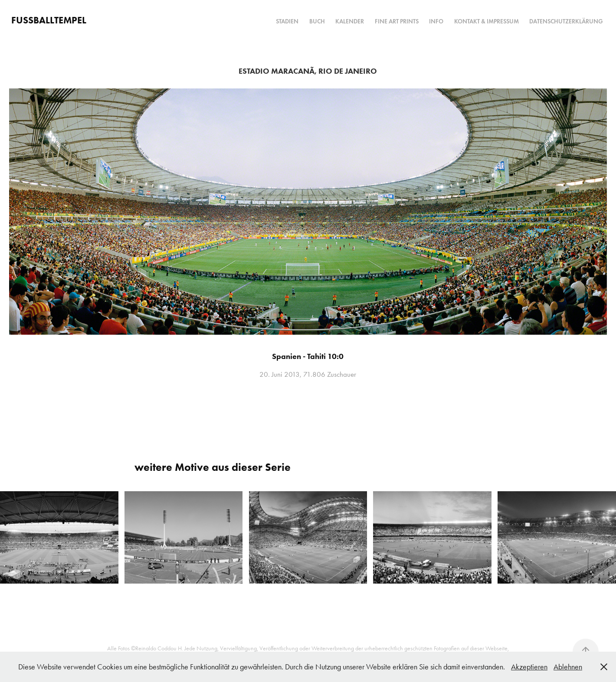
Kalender (350, 21)
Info (436, 21)
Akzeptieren (529, 667)
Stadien (287, 21)
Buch (317, 21)
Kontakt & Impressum (487, 21)
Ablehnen (568, 667)
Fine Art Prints (397, 21)
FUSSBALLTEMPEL (49, 20)
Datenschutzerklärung (566, 21)
